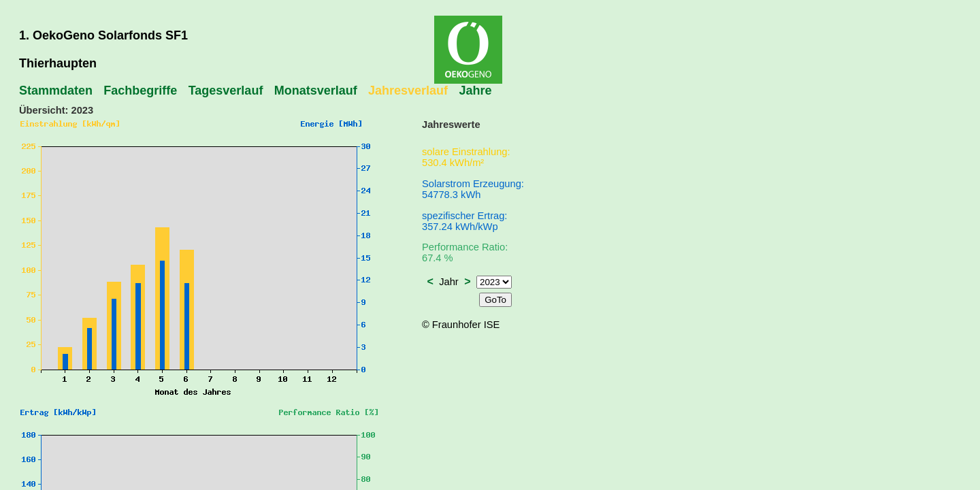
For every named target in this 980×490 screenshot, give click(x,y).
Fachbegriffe (140, 91)
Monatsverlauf (316, 91)
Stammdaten (56, 91)
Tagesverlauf (226, 91)
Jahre (475, 91)
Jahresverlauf (408, 91)
